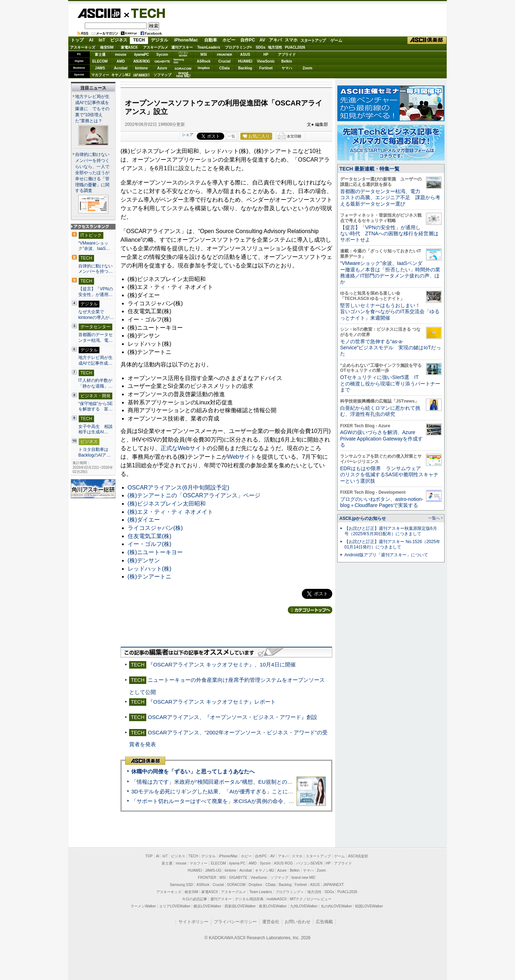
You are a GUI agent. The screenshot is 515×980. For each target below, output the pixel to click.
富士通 (100, 55)
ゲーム (336, 40)
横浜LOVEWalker (207, 906)
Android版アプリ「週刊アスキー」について (386, 555)
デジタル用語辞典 (249, 899)
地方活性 (275, 47)
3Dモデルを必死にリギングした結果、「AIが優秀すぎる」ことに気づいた (220, 791)
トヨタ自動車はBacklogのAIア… (94, 452)
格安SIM (107, 47)
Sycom (162, 55)
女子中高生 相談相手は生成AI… (95, 429)
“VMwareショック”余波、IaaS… (94, 246)
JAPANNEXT (141, 75)
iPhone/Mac (186, 40)
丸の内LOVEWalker (336, 906)
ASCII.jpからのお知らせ (363, 518)
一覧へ (434, 518)
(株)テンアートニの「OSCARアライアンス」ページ (194, 495)
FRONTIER (225, 55)
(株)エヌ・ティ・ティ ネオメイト (170, 512)
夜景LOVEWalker (273, 906)
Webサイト (242, 457)
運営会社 (271, 922)
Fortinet (266, 68)
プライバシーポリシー (235, 922)
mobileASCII (277, 899)
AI (91, 40)
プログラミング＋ (290, 892)
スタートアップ (313, 40)
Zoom (307, 68)
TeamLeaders (209, 47)
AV (263, 40)
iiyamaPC (141, 55)
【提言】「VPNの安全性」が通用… (96, 292)
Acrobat (121, 68)
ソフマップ (162, 75)
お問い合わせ (298, 922)
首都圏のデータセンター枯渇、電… (95, 338)
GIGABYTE (162, 61)
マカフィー (100, 75)
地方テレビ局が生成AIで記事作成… (95, 360)
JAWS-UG (213, 870)
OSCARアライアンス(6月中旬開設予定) (178, 487)
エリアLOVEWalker (175, 906)
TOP (149, 856)
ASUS (245, 55)
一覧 (231, 136)
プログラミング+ (239, 47)
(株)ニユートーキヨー (155, 552)
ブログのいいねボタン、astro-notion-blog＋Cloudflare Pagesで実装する (382, 502)
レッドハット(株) (150, 569)
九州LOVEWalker (304, 906)
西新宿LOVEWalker (240, 906)
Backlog (245, 68)
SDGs (261, 47)
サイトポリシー (193, 922)
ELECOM (100, 61)
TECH (145, 13)
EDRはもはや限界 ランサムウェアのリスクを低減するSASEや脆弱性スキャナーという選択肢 (389, 475)
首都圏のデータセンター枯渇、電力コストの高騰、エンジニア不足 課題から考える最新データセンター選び (390, 198)
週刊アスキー (182, 47)
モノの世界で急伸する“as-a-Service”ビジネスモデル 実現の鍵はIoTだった (391, 348)
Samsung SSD (182, 885)
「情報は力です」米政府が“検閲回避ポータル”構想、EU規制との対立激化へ (223, 782)
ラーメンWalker (143, 906)
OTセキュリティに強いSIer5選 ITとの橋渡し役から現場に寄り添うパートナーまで (390, 383)
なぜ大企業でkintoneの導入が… (96, 315)
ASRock (203, 61)
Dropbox (204, 68)
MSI (204, 55)
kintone (142, 68)
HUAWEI (245, 61)
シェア (188, 134)
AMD (121, 61)
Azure (162, 68)
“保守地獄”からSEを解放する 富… (95, 407)
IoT (102, 40)
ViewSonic (266, 61)
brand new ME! (303, 878)
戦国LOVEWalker (369, 906)
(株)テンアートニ (150, 577)
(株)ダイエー (144, 520)
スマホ (291, 40)
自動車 (211, 40)
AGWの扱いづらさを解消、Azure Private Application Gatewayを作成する (381, 439)
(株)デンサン (144, 560)
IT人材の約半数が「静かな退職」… (95, 383)
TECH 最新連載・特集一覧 (369, 169)
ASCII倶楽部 (427, 40)
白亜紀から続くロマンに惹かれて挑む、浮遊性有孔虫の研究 (380, 411)
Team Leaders (261, 892)
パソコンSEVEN (183, 54)
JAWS (100, 68)
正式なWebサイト (184, 448)
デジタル (160, 40)
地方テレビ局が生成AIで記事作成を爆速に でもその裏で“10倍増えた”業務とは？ (92, 109)
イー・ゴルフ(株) (150, 544)
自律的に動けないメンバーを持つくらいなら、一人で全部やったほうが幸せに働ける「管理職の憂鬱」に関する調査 (92, 173)
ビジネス (119, 40)
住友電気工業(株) (150, 536)
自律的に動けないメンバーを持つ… (95, 269)
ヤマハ (287, 68)
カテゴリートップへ (310, 610)
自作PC (248, 40)
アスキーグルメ (156, 47)
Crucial (225, 61)
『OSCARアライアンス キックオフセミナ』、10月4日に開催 (222, 664)
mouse (121, 55)
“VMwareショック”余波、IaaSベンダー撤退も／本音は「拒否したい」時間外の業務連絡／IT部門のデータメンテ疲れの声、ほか (390, 272)
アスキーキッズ (83, 47)
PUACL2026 (295, 47)
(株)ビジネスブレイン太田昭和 (167, 504)
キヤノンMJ (121, 75)
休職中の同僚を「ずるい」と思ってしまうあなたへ (193, 771)
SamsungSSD (179, 61)
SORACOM (236, 885)
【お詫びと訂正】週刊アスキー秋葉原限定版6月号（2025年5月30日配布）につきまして (391, 531)
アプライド (287, 55)
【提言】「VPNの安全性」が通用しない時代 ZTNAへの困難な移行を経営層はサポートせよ (389, 234)
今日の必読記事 (195, 899)
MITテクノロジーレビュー (311, 899)
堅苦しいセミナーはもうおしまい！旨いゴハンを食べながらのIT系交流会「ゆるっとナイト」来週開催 (390, 312)
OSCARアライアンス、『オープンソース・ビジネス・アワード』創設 (232, 717)
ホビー (229, 40)
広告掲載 (324, 922)
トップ (77, 40)
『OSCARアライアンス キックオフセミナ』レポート (212, 702)
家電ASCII (129, 47)
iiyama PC (237, 863)
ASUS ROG (141, 61)
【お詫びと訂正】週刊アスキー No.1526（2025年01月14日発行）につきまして (392, 544)
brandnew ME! (183, 75)
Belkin (286, 61)
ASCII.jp (99, 13)
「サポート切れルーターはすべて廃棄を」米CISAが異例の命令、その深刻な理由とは (234, 801)
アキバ (275, 40)
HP (266, 55)
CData (224, 68)
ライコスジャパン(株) (155, 528)
